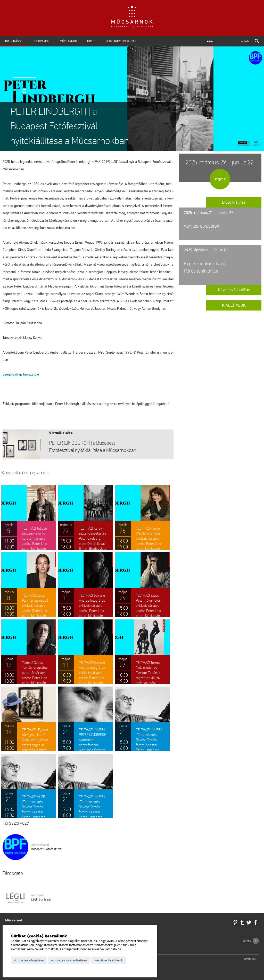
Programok (41, 41)
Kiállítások (14, 41)
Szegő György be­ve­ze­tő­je (21, 374)
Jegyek (220, 179)
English (244, 41)
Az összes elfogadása (29, 960)
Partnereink (250, 959)
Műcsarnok (68, 41)
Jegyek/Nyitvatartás (121, 41)
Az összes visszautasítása (69, 960)
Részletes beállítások (109, 960)
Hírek (91, 41)
